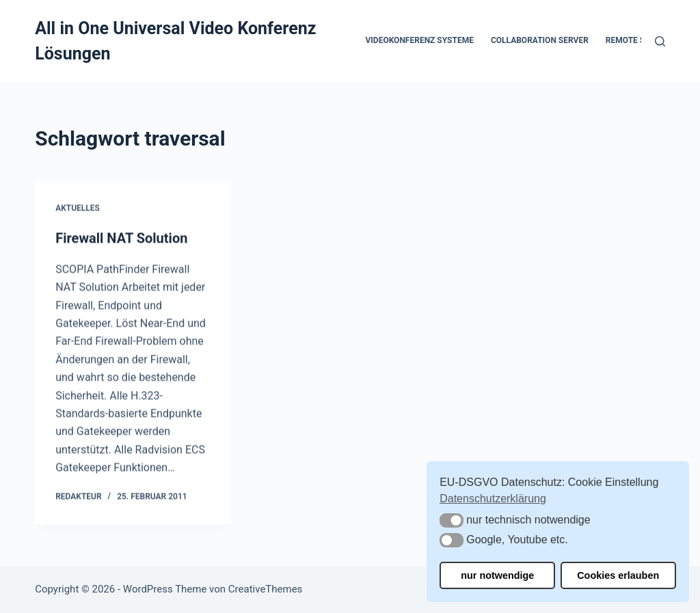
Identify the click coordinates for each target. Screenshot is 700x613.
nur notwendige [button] (497, 575)
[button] (452, 520)
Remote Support (641, 40)
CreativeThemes (266, 589)
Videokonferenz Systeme (420, 40)
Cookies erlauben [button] (618, 575)
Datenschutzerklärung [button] (493, 499)
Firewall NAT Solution (121, 239)
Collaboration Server (540, 40)
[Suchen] (660, 41)
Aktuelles (78, 208)
